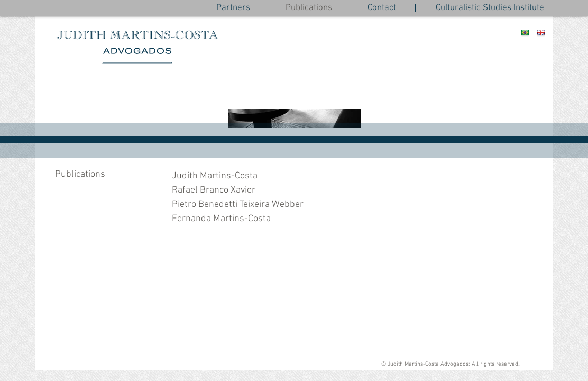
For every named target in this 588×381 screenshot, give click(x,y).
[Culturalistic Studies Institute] (490, 8)
